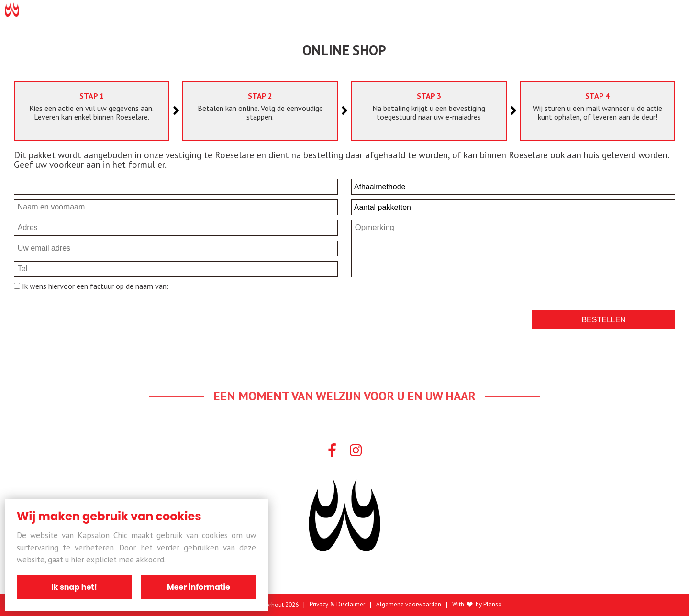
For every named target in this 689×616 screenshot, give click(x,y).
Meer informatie (199, 587)
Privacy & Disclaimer (337, 605)
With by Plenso (477, 605)
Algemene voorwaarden (409, 605)
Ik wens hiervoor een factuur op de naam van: (94, 286)
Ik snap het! (74, 587)
